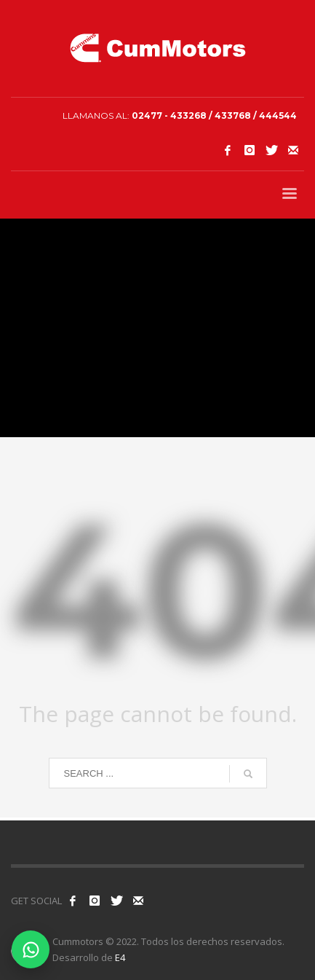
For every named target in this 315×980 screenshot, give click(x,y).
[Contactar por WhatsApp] (31, 949)
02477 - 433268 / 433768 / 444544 (214, 115)
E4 (120, 957)
